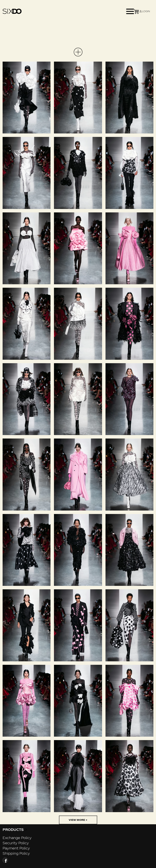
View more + (78, 820)
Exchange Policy (17, 838)
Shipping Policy (16, 853)
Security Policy (16, 843)
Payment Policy (16, 848)
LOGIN (145, 11)
